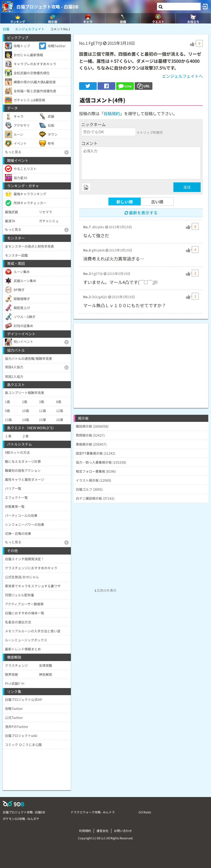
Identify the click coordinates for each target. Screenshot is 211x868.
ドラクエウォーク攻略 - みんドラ (93, 812)
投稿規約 (112, 113)
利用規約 (85, 831)
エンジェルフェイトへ (182, 76)
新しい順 (125, 202)
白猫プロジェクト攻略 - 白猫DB (47, 7)
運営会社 (103, 831)
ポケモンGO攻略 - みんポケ (21, 819)
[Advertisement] (141, 362)
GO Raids (145, 812)
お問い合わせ (123, 831)
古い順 (157, 202)
